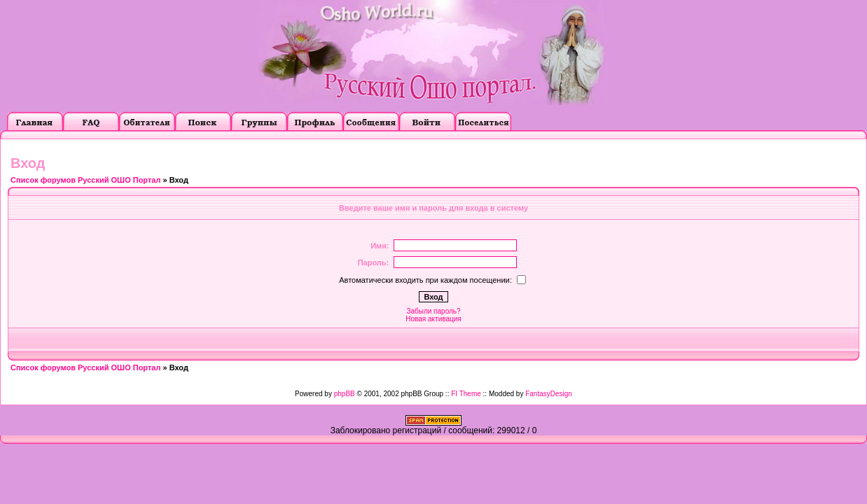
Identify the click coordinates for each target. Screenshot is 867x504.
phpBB (345, 394)
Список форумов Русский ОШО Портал (85, 180)
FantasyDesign (549, 394)
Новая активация (433, 319)
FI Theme (466, 394)
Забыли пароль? (433, 311)
